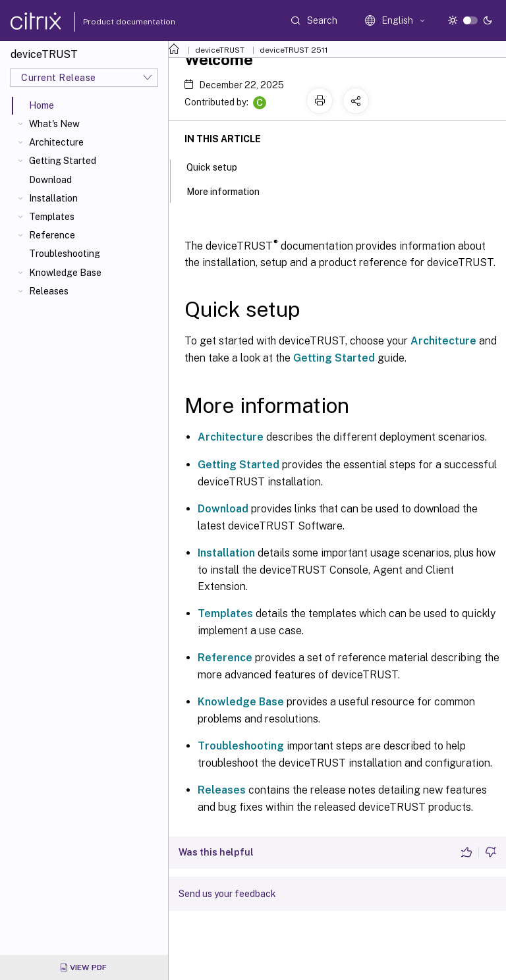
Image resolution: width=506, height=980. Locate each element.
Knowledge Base (65, 273)
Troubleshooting (65, 254)
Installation (53, 198)
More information (230, 190)
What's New (54, 124)
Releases (49, 291)
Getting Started (63, 161)
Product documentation (113, 22)
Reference (52, 235)
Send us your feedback (227, 894)
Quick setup (219, 166)
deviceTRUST (220, 50)
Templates (52, 217)
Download (50, 180)
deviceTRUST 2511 (294, 50)
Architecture (56, 142)
